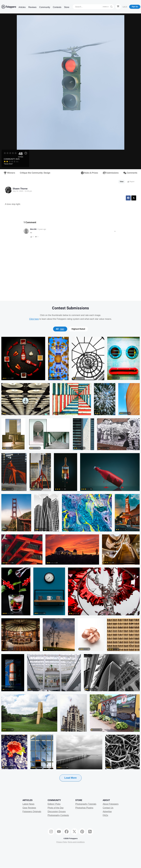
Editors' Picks (54, 804)
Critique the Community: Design (35, 173)
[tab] (60, 329)
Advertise (107, 812)
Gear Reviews (29, 808)
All (60, 329)
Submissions (111, 173)
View (122, 182)
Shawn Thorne (20, 189)
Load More (70, 778)
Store (67, 7)
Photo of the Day (56, 808)
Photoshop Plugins (84, 808)
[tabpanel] (70, 563)
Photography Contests (58, 815)
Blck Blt (33, 229)
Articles (22, 7)
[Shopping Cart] (118, 7)
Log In (125, 7)
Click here (34, 319)
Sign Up (135, 7)
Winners (9, 173)
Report (131, 182)
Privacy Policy (62, 842)
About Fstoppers (111, 804)
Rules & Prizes (90, 173)
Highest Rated (78, 329)
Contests (57, 7)
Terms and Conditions (76, 842)
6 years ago (42, 229)
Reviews (32, 7)
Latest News (28, 804)
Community (45, 7)
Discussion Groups (57, 812)
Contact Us (108, 808)
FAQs (105, 815)
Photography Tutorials (86, 804)
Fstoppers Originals (32, 812)
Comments (130, 173)
